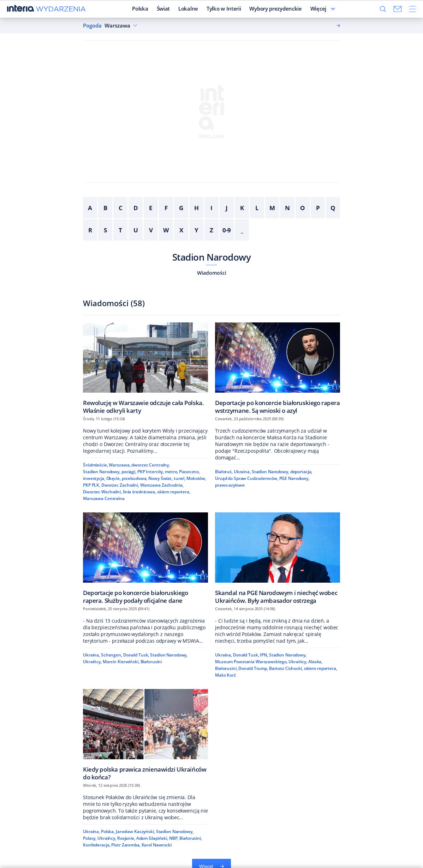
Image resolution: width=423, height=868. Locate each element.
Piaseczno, (189, 472)
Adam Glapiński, (152, 838)
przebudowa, (135, 478)
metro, (171, 472)
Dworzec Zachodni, (120, 485)
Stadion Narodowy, (102, 472)
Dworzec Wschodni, (102, 492)
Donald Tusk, (136, 655)
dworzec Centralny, (151, 465)
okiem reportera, (174, 492)
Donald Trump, (253, 668)
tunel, (180, 478)
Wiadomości (212, 273)
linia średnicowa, (139, 492)
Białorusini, (226, 668)
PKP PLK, (92, 485)
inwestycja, (94, 478)
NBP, (174, 838)
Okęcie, (114, 478)
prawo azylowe (230, 485)
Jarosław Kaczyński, (135, 831)
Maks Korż (225, 675)
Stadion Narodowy (212, 257)
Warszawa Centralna (104, 498)
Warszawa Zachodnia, (162, 485)
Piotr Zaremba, (126, 845)
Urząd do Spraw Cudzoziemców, (247, 478)
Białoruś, (224, 472)
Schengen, (112, 655)
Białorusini (151, 662)
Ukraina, (242, 472)
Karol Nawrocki (157, 845)
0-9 (227, 230)
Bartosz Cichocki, (286, 668)
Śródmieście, (96, 465)
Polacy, (90, 838)
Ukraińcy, (92, 662)
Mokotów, (196, 478)
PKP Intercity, (151, 472)
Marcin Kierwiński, (121, 662)
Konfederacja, (97, 845)
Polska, (108, 831)
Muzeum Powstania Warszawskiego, (251, 662)
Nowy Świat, (160, 478)
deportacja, (301, 472)
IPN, (264, 655)
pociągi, (129, 472)
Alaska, (315, 662)
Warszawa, (120, 465)
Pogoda (92, 26)
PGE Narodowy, (294, 478)
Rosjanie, (126, 838)
